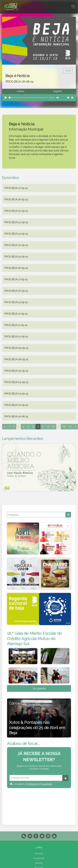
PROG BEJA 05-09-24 (16, 371)
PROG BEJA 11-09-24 (16, 325)
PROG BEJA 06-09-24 (16, 359)
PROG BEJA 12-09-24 (16, 314)
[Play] (6, 98)
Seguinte (57, 91)
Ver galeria (39, 688)
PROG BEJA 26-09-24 (16, 199)
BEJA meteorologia (39, 803)
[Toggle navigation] (73, 7)
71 (70, 427)
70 (64, 427)
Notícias (39, 854)
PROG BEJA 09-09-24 (16, 348)
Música (39, 863)
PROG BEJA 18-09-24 (16, 268)
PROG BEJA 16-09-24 (16, 291)
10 (53, 427)
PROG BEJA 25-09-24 (16, 211)
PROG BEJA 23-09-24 (16, 234)
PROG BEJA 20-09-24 (16, 245)
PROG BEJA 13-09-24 (16, 302)
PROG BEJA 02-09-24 (16, 405)
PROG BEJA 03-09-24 (16, 394)
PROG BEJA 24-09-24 (16, 222)
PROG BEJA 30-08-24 (16, 416)
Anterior (21, 91)
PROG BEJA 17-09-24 (16, 279)
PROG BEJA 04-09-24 (16, 382)
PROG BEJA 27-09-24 (16, 188)
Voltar (68, 71)
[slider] (28, 98)
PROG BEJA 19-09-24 (16, 256)
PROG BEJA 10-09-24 (16, 336)
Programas (39, 858)
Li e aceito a (31, 784)
